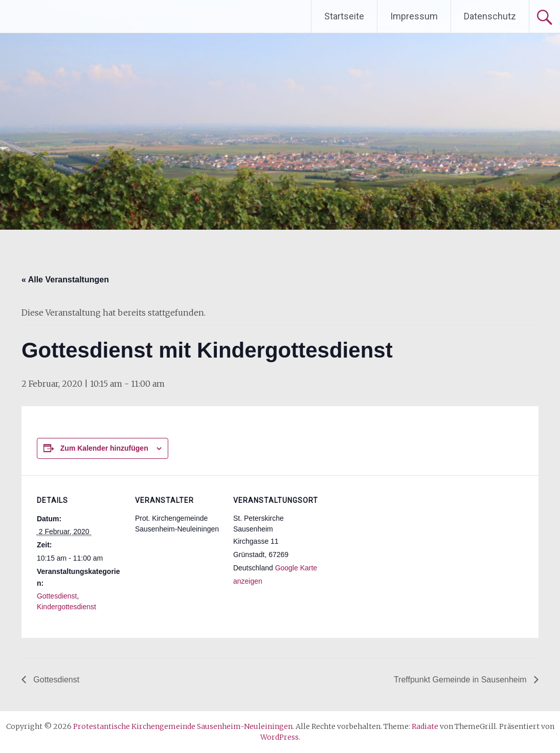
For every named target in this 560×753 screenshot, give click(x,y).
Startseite (344, 16)
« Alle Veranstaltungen (65, 280)
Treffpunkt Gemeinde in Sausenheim (461, 680)
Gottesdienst (57, 596)
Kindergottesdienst (66, 607)
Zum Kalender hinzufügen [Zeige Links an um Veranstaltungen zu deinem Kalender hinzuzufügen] (104, 448)
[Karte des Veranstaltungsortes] (385, 546)
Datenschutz (490, 16)
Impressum (414, 16)
